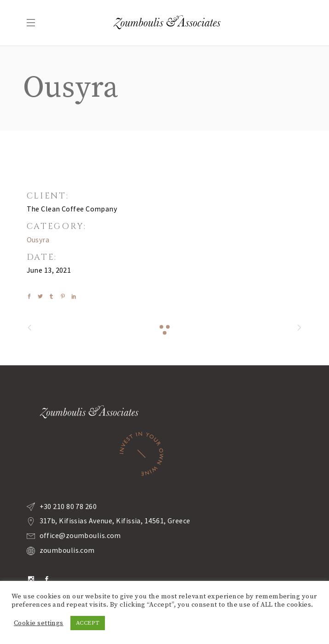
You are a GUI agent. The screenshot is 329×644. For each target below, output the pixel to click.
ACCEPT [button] (88, 623)
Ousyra (38, 240)
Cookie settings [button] (39, 623)
